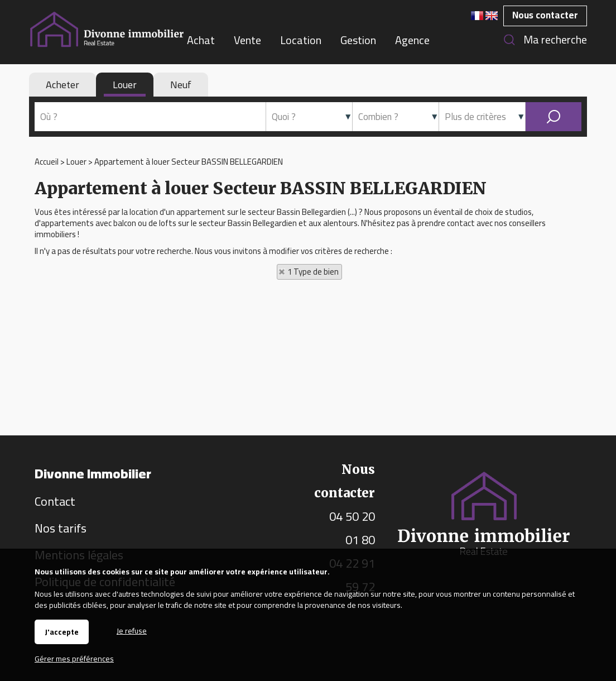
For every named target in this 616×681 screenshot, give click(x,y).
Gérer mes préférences (74, 659)
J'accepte (62, 632)
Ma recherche (555, 39)
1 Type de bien (313, 272)
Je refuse (132, 630)
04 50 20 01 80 (352, 528)
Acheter (62, 85)
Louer (125, 85)
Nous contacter (545, 15)
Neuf (181, 85)
